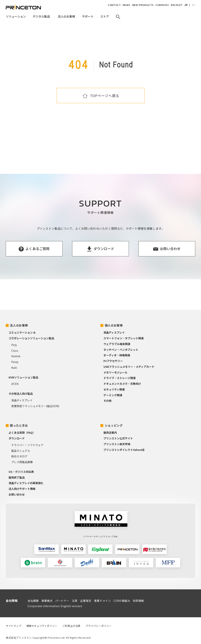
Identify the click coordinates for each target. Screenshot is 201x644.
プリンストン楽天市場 (117, 444)
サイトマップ (14, 626)
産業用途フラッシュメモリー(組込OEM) (35, 406)
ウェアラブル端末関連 (117, 344)
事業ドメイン (103, 601)
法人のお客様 (19, 325)
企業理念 (86, 601)
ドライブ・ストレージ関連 (120, 378)
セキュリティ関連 (114, 389)
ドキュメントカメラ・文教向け (122, 384)
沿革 (75, 601)
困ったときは (19, 425)
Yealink (16, 356)
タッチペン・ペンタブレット (121, 350)
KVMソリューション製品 (23, 377)
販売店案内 (110, 433)
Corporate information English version (55, 606)
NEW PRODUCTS (143, 5)
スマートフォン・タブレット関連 (124, 338)
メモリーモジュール (115, 372)
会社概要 (33, 601)
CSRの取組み (122, 601)
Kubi (14, 368)
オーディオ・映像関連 (117, 355)
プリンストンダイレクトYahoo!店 (124, 450)
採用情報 (138, 601)
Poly (14, 345)
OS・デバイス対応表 (21, 472)
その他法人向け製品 (21, 394)
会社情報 (12, 601)
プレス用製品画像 (22, 462)
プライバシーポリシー (98, 626)
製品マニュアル (21, 451)
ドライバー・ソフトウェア (27, 445)
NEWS (126, 5)
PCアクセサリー (113, 361)
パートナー (62, 601)
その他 (107, 401)
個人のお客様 (114, 325)
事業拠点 (47, 601)
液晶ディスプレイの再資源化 (26, 483)
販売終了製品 (17, 477)
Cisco (15, 351)
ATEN (15, 384)
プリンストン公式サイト (118, 438)
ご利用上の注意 (71, 626)
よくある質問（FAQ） (22, 433)
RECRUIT (177, 5)
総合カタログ (19, 456)
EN (194, 5)
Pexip (15, 362)
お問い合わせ (17, 494)
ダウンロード (17, 438)
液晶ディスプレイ (22, 400)
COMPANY (162, 5)
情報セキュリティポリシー (42, 626)
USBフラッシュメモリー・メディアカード (129, 367)
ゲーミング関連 (113, 395)
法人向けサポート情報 (22, 489)
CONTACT (114, 5)
